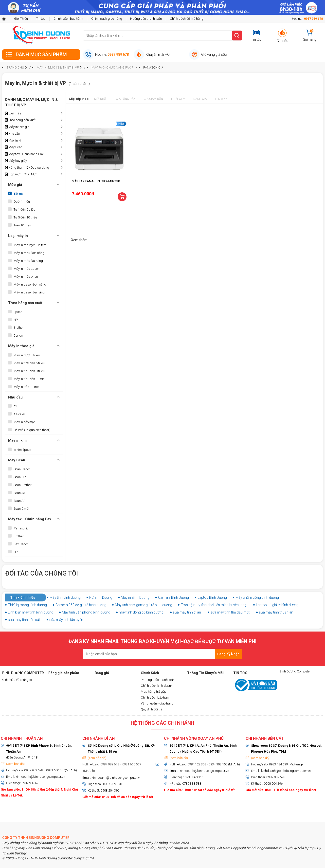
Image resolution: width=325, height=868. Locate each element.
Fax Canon (21, 544)
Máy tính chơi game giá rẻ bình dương (144, 605)
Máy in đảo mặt (24, 422)
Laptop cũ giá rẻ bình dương (277, 605)
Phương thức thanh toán (158, 680)
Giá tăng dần (126, 99)
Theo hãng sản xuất (20, 120)
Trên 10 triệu (22, 225)
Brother (19, 328)
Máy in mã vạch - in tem (30, 245)
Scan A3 (19, 493)
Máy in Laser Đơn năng (30, 284)
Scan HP (20, 477)
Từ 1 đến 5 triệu (24, 209)
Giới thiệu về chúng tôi (17, 680)
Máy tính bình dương (65, 597)
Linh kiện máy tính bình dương (31, 612)
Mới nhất (101, 99)
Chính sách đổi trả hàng (187, 19)
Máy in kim (14, 141)
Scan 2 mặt (21, 509)
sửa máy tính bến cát (24, 620)
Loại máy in (15, 113)
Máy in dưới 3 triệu (27, 355)
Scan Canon (22, 469)
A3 (15, 406)
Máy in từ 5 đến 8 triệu (29, 371)
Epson (18, 312)
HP (16, 320)
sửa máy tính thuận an (276, 612)
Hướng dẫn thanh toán (146, 19)
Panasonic (21, 528)
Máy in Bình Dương (135, 597)
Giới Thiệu (21, 19)
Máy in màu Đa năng (28, 261)
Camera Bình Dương (173, 597)
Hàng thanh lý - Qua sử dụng (27, 168)
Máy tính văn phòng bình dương (86, 612)
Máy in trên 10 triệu (27, 387)
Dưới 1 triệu (22, 202)
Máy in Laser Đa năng (29, 292)
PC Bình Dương (101, 597)
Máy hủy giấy (16, 161)
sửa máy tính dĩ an (187, 612)
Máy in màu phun (26, 277)
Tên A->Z (221, 99)
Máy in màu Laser (26, 269)
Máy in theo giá (17, 127)
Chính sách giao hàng (107, 19)
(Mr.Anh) (89, 771)
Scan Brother (23, 485)
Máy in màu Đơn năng (29, 253)
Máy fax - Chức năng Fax (24, 154)
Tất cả (18, 194)
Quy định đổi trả (152, 709)
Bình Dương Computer (295, 671)
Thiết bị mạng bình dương (27, 605)
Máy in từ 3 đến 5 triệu (29, 363)
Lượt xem (178, 99)
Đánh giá (200, 99)
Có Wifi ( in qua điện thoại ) (32, 430)
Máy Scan (14, 147)
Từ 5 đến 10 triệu (25, 217)
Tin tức (41, 19)
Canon (18, 335)
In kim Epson (22, 450)
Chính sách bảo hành (68, 19)
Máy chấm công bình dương (257, 597)
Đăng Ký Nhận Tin (228, 656)
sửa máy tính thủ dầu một (230, 612)
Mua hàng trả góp (153, 692)
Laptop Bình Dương (212, 597)
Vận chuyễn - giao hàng (157, 703)
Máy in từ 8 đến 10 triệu (30, 379)
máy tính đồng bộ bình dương (141, 612)
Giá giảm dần (153, 99)
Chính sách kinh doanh (157, 686)
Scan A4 (19, 501)
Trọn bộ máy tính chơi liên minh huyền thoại (214, 605)
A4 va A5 (20, 414)
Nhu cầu (12, 134)
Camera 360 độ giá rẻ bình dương (81, 605)
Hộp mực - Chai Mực (21, 174)
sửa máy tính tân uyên (66, 620)
